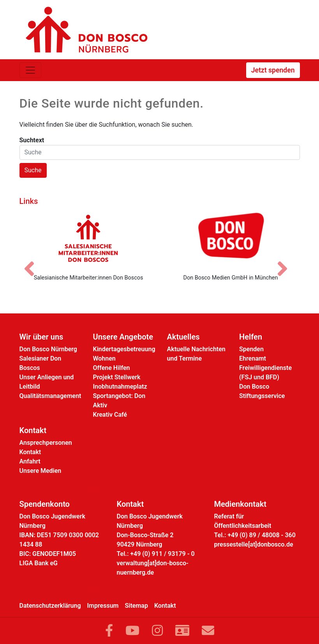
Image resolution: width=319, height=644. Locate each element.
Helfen (251, 337)
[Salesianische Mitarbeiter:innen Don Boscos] (89, 238)
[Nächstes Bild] (286, 262)
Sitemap (137, 606)
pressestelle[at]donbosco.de (254, 544)
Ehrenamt (253, 358)
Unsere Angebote (123, 337)
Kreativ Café (110, 415)
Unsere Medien (41, 471)
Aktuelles (183, 337)
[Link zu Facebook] (109, 631)
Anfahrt (30, 461)
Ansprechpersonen (46, 443)
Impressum (103, 606)
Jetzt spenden (273, 70)
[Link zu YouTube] (132, 631)
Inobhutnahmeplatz (120, 387)
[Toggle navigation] (30, 70)
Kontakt (33, 430)
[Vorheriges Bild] (33, 262)
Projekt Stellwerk (117, 377)
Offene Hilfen (112, 368)
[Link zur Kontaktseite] (182, 631)
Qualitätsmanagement (50, 396)
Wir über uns (41, 337)
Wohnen (104, 358)
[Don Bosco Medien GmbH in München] (231, 238)
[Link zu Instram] (157, 631)
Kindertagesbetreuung (124, 349)
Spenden (251, 349)
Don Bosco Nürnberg (48, 349)
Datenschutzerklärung (50, 606)
